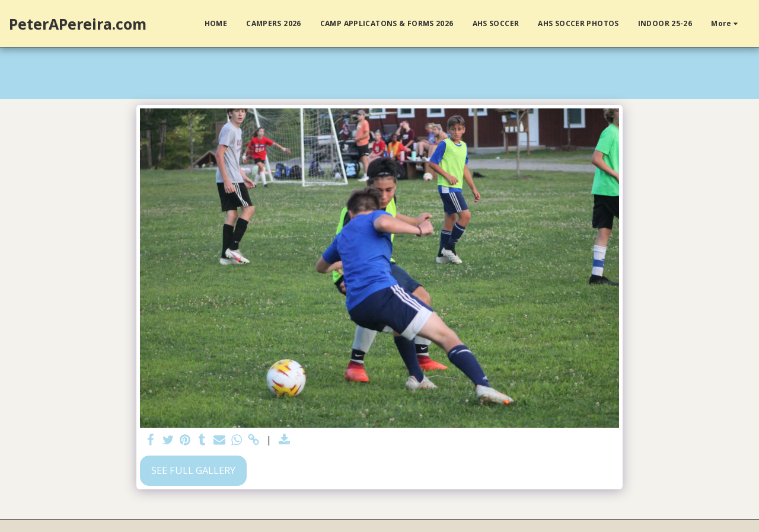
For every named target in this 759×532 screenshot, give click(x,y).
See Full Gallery (193, 470)
